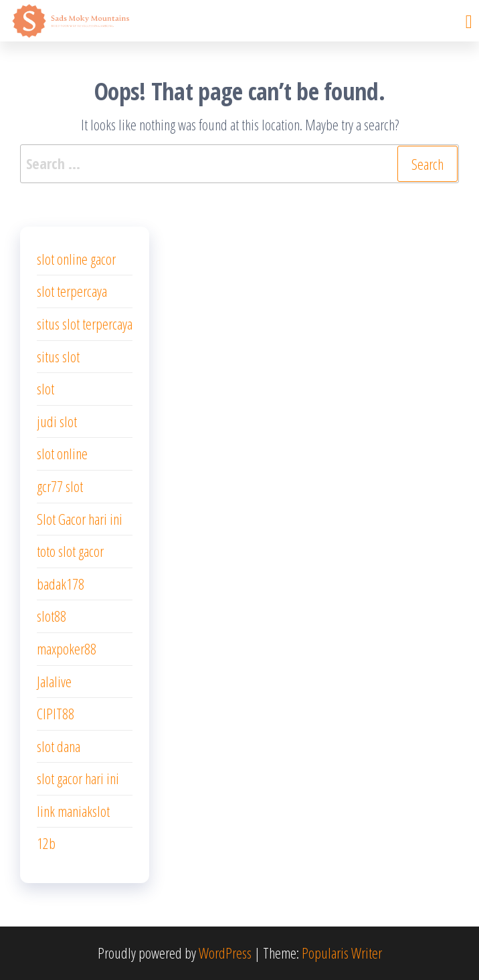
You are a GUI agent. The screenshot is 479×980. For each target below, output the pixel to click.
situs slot (58, 356)
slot (45, 388)
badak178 (61, 584)
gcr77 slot (60, 486)
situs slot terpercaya (85, 324)
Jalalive (54, 681)
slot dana (59, 746)
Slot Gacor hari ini (80, 519)
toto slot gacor (70, 551)
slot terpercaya (72, 291)
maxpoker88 (67, 648)
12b (46, 843)
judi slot (57, 421)
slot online (62, 453)
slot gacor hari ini (78, 778)
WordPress (225, 953)
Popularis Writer (342, 953)
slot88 (52, 616)
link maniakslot (73, 811)
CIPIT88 (56, 713)
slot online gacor (76, 259)
